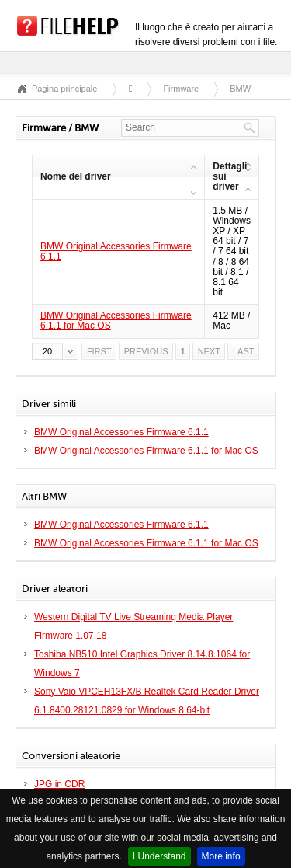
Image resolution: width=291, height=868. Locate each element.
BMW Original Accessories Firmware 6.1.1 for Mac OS (116, 321)
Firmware (181, 89)
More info (221, 856)
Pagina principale (64, 89)
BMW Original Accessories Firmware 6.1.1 (116, 251)
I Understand (159, 856)
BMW (240, 89)
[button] (55, 351)
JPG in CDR (59, 784)
